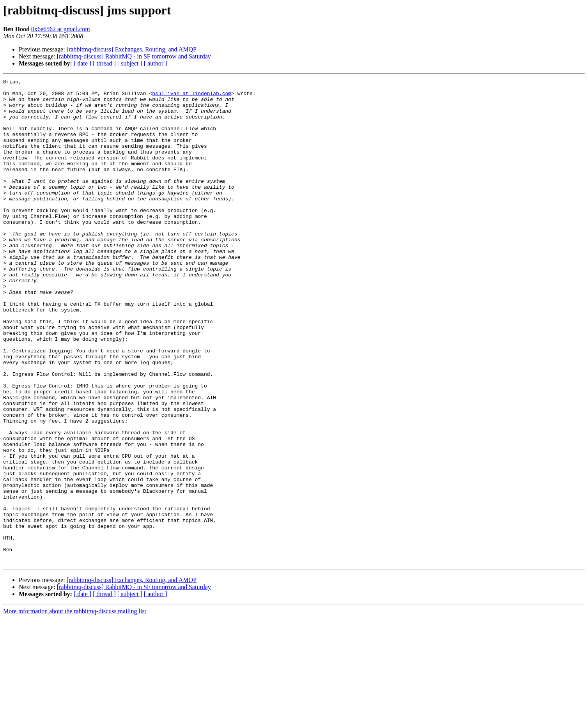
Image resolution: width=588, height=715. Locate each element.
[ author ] (156, 63)
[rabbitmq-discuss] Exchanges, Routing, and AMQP (132, 49)
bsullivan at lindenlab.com (192, 97)
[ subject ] (130, 63)
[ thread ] (104, 63)
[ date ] (82, 63)
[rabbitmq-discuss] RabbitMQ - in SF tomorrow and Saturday (134, 56)
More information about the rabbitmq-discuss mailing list (75, 708)
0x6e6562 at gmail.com (61, 29)
